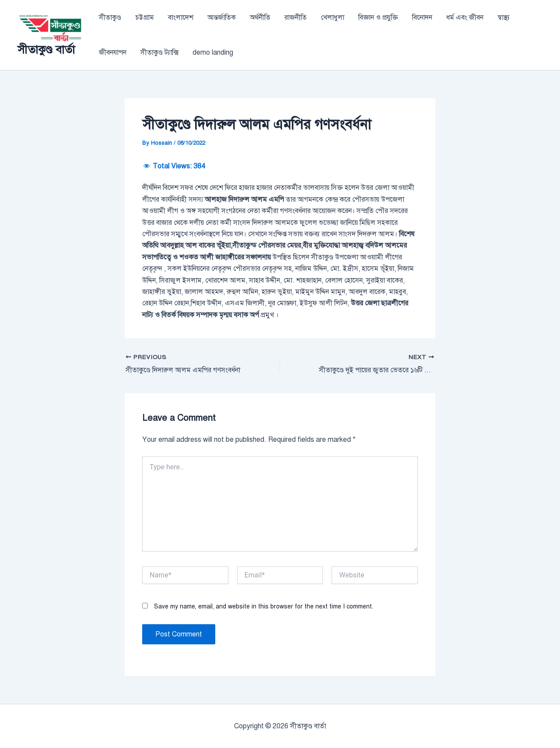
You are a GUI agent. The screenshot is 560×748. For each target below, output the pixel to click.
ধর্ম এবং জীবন (465, 17)
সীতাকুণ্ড (110, 17)
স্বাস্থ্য (504, 17)
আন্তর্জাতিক (222, 17)
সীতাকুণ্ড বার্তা (46, 49)
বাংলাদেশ (181, 17)
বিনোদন (422, 17)
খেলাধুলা (332, 17)
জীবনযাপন (113, 52)
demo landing (213, 52)
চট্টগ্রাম (145, 17)
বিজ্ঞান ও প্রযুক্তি (378, 17)
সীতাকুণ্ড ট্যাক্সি (159, 52)
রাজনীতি (296, 17)
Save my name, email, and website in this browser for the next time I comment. (264, 606)
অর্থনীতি (260, 17)
